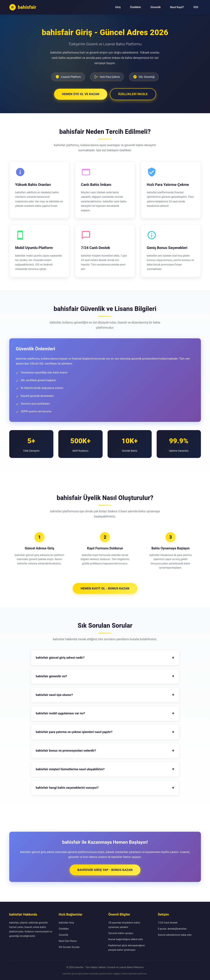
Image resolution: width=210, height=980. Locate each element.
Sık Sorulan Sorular (69, 947)
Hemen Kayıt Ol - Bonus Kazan (105, 588)
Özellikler (135, 7)
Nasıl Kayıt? (177, 7)
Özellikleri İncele (133, 94)
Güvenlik (156, 7)
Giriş (118, 7)
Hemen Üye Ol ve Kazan (80, 94)
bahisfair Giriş (66, 922)
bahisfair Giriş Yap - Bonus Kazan (105, 869)
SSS (196, 7)
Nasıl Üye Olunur (68, 940)
